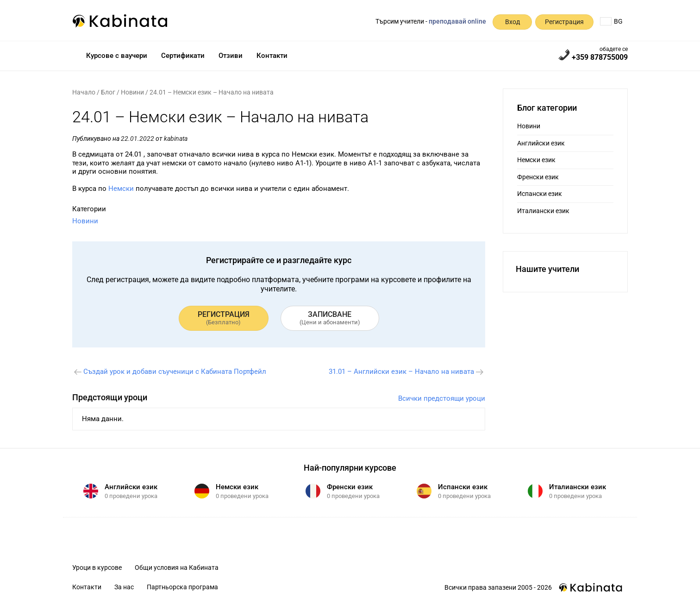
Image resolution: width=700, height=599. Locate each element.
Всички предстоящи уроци (442, 398)
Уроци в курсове (97, 567)
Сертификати (183, 56)
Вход (512, 22)
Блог (108, 92)
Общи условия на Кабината (177, 567)
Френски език (538, 177)
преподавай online (457, 21)
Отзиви (231, 56)
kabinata (176, 139)
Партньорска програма (182, 587)
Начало (84, 92)
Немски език (536, 160)
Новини (132, 92)
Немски (121, 189)
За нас (124, 587)
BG (611, 21)
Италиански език (543, 211)
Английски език (541, 143)
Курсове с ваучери (117, 56)
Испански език (540, 194)
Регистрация (564, 22)
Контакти (272, 56)
